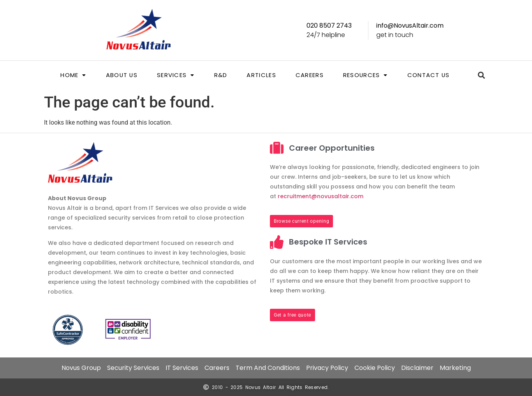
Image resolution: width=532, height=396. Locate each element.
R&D (221, 75)
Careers (310, 75)
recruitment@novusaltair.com (321, 196)
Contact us (429, 75)
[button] (73, 75)
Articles (261, 75)
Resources (366, 75)
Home (73, 75)
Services (176, 75)
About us (121, 75)
